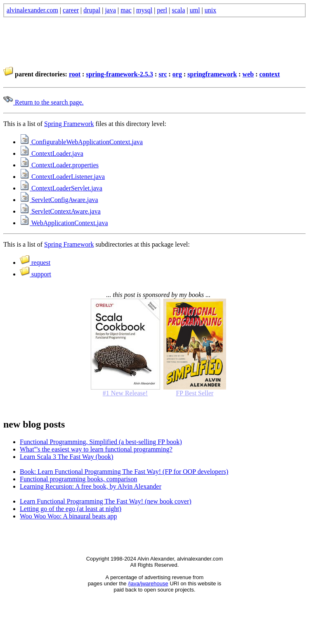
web (248, 74)
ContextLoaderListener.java (62, 177)
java (110, 10)
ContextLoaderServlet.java (61, 188)
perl (162, 10)
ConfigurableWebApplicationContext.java (81, 142)
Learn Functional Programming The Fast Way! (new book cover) (106, 501)
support (35, 274)
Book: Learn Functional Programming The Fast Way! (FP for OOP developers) (124, 472)
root (75, 74)
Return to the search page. (44, 102)
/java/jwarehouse (148, 583)
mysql (144, 10)
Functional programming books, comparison (78, 479)
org (177, 74)
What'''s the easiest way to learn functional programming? (96, 449)
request (35, 263)
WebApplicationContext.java (64, 223)
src (163, 74)
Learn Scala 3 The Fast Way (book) (67, 457)
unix (210, 10)
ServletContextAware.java (60, 211)
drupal (92, 10)
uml (195, 10)
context (269, 74)
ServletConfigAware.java (59, 200)
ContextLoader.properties (59, 165)
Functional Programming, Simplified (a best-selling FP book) (101, 442)
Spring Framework (69, 124)
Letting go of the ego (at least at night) (71, 509)
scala (179, 10)
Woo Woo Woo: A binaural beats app (68, 516)
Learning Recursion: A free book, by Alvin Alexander (91, 486)
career (71, 10)
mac (126, 10)
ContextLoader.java (52, 153)
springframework (212, 74)
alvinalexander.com (32, 10)
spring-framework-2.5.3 (119, 74)
